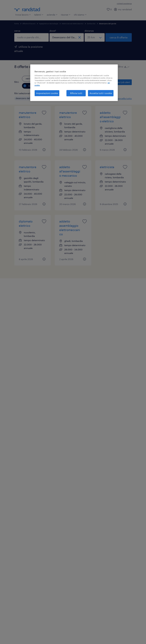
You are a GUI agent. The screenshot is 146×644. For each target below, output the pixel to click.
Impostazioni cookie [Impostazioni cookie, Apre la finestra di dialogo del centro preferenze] (47, 93)
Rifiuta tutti (76, 93)
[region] (74, 83)
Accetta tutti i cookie (101, 93)
